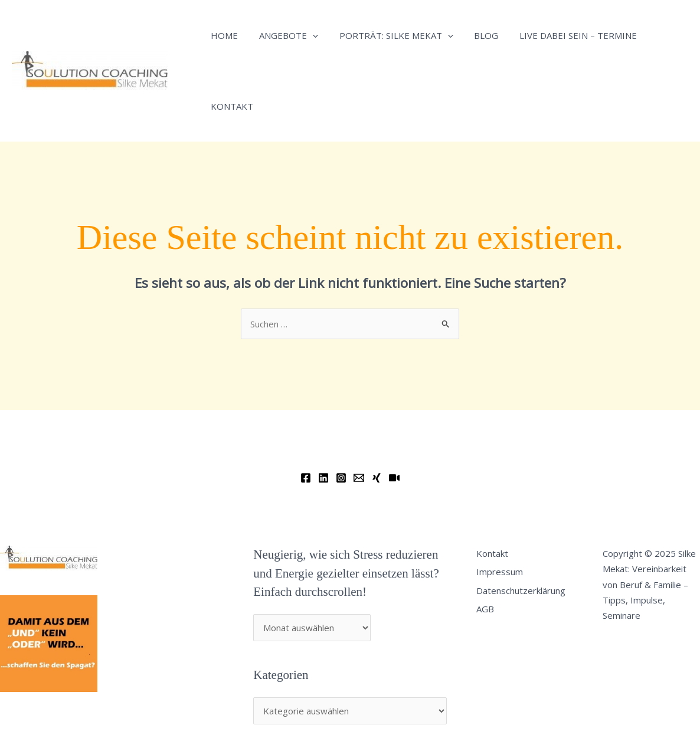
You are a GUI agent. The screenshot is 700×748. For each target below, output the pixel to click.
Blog (474, 35)
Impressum (500, 572)
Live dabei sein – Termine (563, 35)
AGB (485, 609)
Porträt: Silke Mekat (387, 35)
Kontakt (230, 106)
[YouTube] (394, 478)
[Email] (359, 478)
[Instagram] (341, 478)
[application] (307, 35)
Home (223, 35)
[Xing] (377, 478)
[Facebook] (306, 478)
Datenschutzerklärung (521, 590)
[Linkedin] (323, 478)
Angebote (283, 35)
